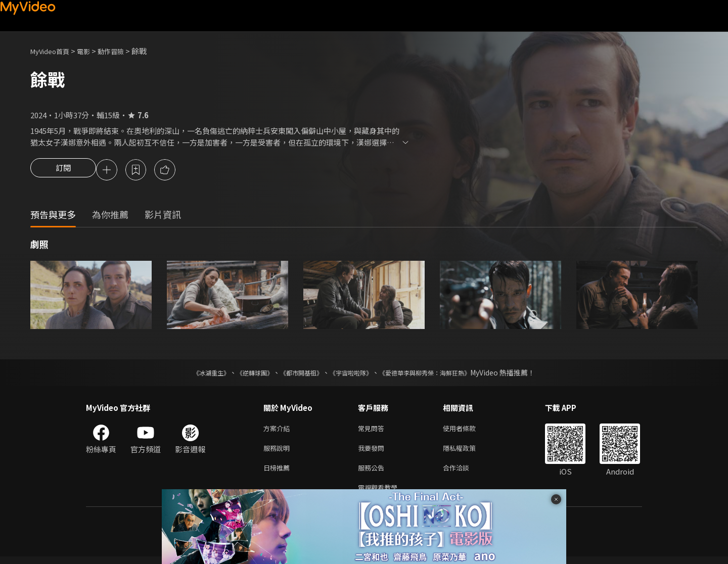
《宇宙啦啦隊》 (353, 374)
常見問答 (373, 430)
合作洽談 (464, 473)
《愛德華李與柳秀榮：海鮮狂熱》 (438, 374)
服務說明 (279, 452)
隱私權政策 (468, 452)
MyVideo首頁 (53, 51)
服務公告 (373, 473)
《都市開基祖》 (296, 374)
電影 (92, 51)
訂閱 (63, 171)
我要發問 (373, 452)
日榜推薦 (279, 473)
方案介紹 (279, 430)
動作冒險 (122, 51)
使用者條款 (468, 430)
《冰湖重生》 (194, 374)
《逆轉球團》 (243, 374)
